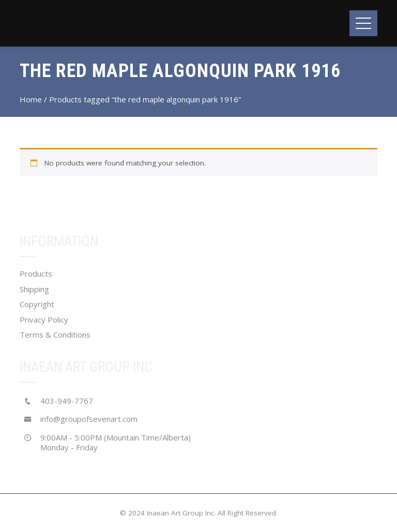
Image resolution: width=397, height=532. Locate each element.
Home (31, 99)
